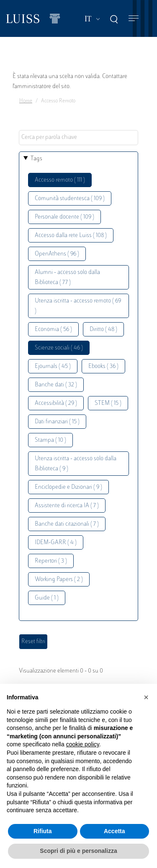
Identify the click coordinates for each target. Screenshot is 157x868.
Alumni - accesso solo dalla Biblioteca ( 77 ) (67, 278)
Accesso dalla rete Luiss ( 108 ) (71, 236)
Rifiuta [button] (43, 831)
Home (26, 101)
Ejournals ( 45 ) (53, 366)
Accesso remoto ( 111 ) (60, 180)
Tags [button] (36, 159)
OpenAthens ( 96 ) (57, 254)
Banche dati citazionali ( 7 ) (67, 524)
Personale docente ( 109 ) (64, 217)
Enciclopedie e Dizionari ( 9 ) (68, 487)
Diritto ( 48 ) (103, 330)
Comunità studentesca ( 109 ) (70, 199)
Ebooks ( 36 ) (103, 366)
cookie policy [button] (83, 744)
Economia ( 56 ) (53, 330)
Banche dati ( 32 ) (56, 385)
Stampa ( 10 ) (50, 440)
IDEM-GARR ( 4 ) (56, 543)
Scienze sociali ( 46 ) (59, 348)
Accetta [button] (115, 831)
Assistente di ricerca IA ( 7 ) (67, 506)
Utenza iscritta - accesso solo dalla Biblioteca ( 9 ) (76, 464)
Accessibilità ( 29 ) (56, 403)
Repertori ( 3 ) (51, 561)
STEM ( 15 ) (108, 403)
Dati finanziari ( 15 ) (57, 422)
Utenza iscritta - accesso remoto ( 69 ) (78, 306)
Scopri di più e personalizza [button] (78, 851)
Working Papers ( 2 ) (59, 580)
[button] (146, 697)
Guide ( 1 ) (47, 598)
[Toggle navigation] (134, 19)
